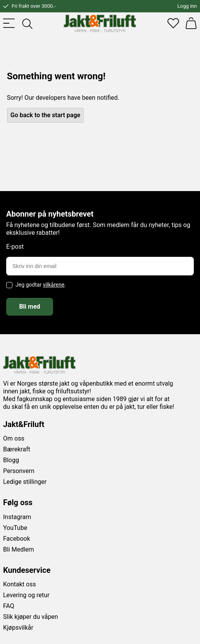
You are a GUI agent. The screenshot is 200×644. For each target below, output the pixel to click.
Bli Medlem (19, 549)
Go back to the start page (45, 115)
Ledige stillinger (25, 482)
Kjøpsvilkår (18, 628)
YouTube (15, 528)
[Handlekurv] (191, 23)
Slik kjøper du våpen (31, 617)
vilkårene (54, 285)
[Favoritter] (173, 23)
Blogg (11, 460)
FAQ (9, 606)
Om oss (14, 438)
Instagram (17, 517)
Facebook (16, 539)
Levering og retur (26, 595)
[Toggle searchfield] (27, 23)
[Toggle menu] (9, 23)
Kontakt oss (20, 584)
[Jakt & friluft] (100, 23)
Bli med (29, 307)
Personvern (19, 471)
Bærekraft (17, 449)
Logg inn (187, 6)
